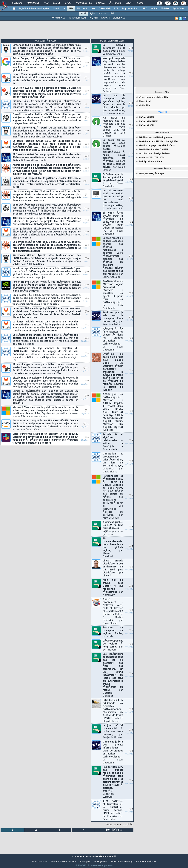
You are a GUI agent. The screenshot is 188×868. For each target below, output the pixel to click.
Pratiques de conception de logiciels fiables (113, 632)
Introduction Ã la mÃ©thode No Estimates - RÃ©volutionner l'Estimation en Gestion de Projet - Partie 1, (113, 711)
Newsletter (84, 3)
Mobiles (165, 9)
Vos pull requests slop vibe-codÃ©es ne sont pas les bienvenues (114, 75)
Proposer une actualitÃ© (119, 825)
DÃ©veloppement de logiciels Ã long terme (113, 645)
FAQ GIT (106, 18)
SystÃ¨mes (178, 9)
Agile (92, 13)
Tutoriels (33, 3)
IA (64, 9)
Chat (68, 3)
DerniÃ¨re (114, 830)
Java (93, 9)
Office (154, 9)
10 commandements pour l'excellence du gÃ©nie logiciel (113, 548)
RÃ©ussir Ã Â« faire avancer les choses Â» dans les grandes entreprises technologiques (113, 339)
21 (86, 424)
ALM (71, 9)
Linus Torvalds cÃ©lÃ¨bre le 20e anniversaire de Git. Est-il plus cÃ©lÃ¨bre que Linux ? (113, 568)
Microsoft (82, 9)
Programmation (130, 9)
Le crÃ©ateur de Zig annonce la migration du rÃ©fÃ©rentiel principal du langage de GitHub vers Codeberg (45, 354)
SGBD (144, 9)
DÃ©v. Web (105, 9)
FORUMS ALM (58, 18)
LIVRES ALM (119, 18)
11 (86, 182)
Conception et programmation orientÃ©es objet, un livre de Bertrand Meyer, (113, 463)
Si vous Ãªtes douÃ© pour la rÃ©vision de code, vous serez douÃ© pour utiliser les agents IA (113, 223)
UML (112, 13)
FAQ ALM (94, 18)
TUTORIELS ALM (77, 18)
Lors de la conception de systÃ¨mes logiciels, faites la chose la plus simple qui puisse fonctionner (114, 105)
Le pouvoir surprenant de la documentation (114, 50)
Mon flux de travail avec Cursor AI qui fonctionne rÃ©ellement (113, 588)
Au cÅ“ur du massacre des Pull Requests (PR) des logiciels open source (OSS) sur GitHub (114, 127)
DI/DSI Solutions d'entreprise (34, 9)
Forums (17, 3)
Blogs (57, 3)
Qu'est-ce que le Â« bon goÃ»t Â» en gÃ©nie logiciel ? (113, 180)
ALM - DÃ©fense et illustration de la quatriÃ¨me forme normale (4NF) (113, 810)
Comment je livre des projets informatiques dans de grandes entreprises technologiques (113, 752)
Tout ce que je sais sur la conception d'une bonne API (113, 319)
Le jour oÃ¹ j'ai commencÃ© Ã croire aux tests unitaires (113, 732)
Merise (102, 13)
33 (86, 368)
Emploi (101, 3)
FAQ (46, 3)
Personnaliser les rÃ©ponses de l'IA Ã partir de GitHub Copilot (113, 497)
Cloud (56, 9)
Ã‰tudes (115, 3)
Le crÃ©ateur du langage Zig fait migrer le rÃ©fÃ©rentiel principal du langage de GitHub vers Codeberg (45, 340)
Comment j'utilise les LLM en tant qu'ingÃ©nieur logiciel (113, 528)
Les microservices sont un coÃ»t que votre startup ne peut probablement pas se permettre (113, 200)
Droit (129, 3)
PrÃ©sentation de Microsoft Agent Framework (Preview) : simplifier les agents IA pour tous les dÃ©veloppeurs (113, 295)
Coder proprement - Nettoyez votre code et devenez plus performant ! (113, 611)
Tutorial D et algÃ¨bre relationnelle (113, 442)
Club (140, 3)
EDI (116, 9)
